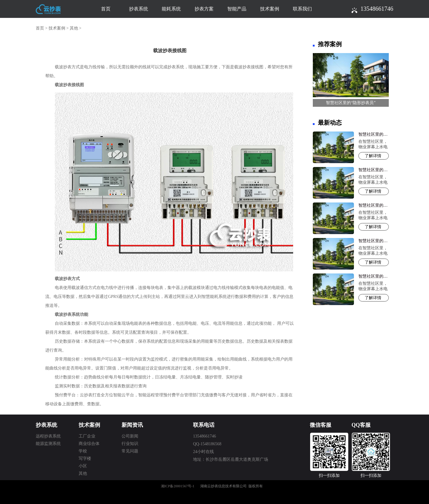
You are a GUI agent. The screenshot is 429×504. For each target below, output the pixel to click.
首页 (106, 9)
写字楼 (85, 459)
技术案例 (270, 9)
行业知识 (130, 444)
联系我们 (302, 9)
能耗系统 (171, 9)
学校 (83, 451)
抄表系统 (139, 9)
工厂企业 (87, 436)
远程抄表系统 (48, 436)
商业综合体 (89, 444)
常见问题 (130, 451)
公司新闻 (130, 436)
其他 (74, 28)
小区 (83, 466)
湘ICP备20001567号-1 (178, 486)
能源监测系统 (48, 444)
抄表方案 (204, 9)
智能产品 (237, 9)
